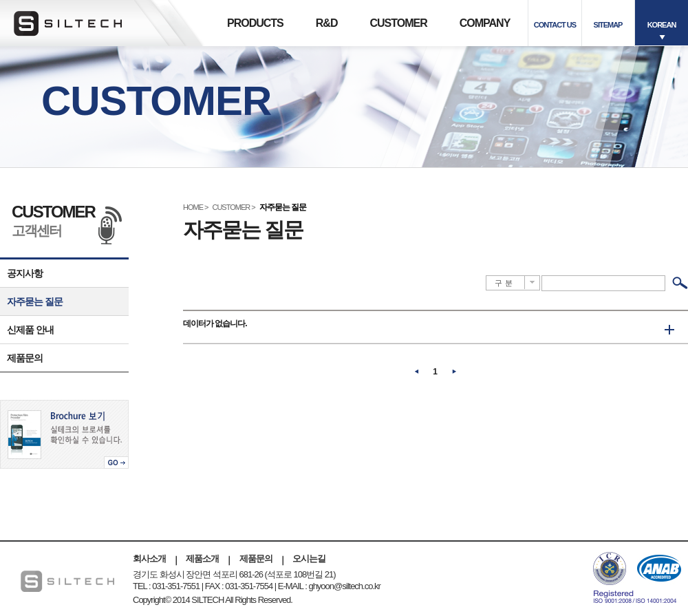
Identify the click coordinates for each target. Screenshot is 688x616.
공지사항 (25, 273)
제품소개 (202, 559)
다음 (454, 372)
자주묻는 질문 (35, 301)
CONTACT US (555, 25)
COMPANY (485, 23)
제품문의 (25, 358)
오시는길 (309, 559)
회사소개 (149, 559)
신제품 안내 (30, 330)
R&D (327, 23)
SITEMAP (608, 25)
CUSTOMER (398, 23)
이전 (417, 372)
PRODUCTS (255, 23)
